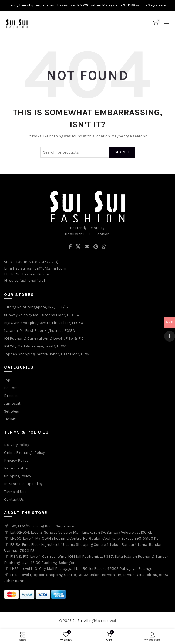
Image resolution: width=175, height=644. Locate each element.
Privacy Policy (16, 460)
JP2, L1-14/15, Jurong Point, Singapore (42, 526)
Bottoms (12, 388)
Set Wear (12, 411)
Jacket (10, 419)
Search (122, 152)
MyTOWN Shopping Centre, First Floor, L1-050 (44, 323)
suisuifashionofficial (27, 280)
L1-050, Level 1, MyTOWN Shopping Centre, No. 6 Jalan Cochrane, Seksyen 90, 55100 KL (84, 538)
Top (7, 380)
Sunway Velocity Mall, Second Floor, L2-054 (41, 315)
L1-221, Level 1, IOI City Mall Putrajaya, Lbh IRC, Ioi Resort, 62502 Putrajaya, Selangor (82, 569)
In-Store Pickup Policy (23, 484)
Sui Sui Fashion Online (29, 274)
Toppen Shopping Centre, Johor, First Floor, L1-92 (47, 354)
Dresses (11, 396)
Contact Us (14, 500)
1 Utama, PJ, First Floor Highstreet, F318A (39, 331)
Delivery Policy (17, 445)
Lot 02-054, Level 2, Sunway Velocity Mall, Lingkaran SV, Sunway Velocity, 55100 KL (81, 532)
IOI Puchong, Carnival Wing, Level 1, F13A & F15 (44, 338)
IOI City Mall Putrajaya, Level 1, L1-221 (35, 346)
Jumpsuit (12, 403)
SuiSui (78, 621)
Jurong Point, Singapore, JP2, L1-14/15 (36, 307)
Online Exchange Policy (24, 453)
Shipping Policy (18, 476)
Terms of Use (15, 492)
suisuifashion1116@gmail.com (41, 268)
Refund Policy (16, 468)
